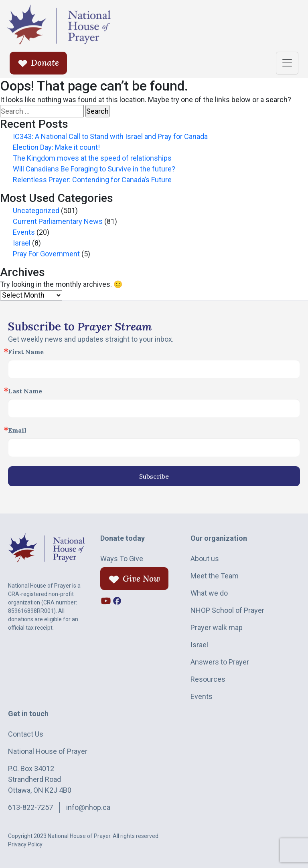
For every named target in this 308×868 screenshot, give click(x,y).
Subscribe (154, 476)
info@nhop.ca (88, 807)
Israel (22, 243)
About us (205, 559)
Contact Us (26, 734)
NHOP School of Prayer (227, 610)
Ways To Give (122, 559)
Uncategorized (36, 210)
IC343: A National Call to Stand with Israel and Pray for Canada (110, 136)
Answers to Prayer (220, 662)
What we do (209, 593)
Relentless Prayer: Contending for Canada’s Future (92, 180)
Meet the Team (215, 576)
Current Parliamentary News (58, 221)
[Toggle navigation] (287, 63)
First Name (26, 352)
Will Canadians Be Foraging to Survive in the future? (94, 169)
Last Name (25, 391)
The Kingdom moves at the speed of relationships (92, 158)
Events (24, 232)
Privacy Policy (25, 844)
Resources (208, 679)
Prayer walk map (217, 627)
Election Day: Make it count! (56, 147)
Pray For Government (46, 254)
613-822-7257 (30, 807)
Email (17, 430)
